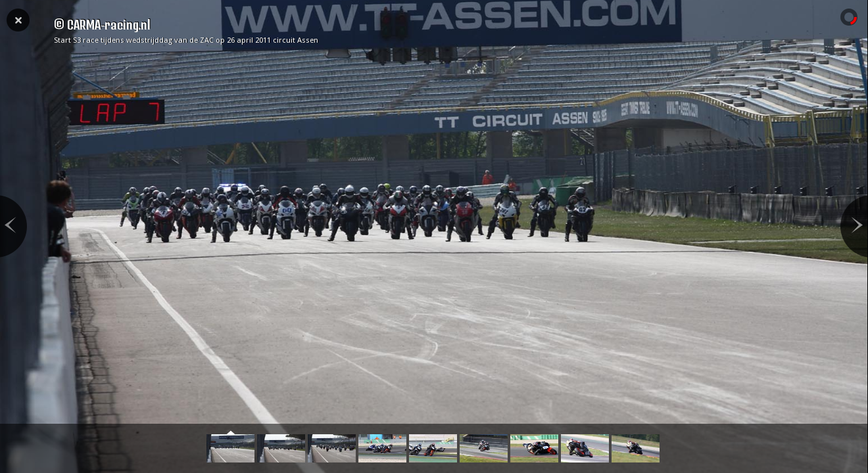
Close (18, 19)
